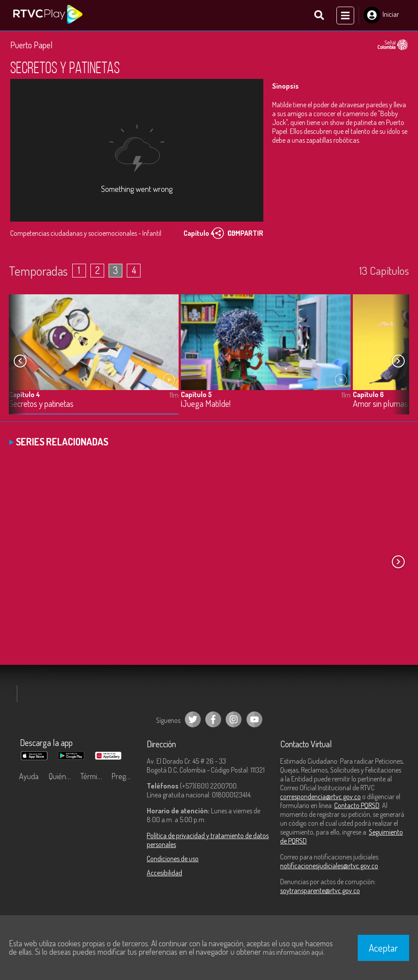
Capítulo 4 (24, 396)
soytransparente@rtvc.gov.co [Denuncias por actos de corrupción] (320, 892)
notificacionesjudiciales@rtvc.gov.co (329, 867)
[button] (398, 363)
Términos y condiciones (94, 778)
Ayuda (29, 778)
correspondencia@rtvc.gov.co (320, 798)
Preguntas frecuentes (125, 778)
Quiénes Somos (62, 778)
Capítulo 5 (196, 396)
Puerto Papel (31, 47)
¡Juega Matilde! (206, 406)
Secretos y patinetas (41, 406)
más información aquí (293, 952)
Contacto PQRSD (357, 807)
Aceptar (383, 948)
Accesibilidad (164, 875)
